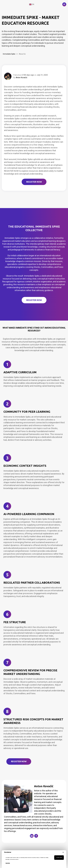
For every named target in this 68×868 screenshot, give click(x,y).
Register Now (19, 761)
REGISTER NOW (34, 182)
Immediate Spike (9, 54)
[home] (15, 4)
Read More (8, 863)
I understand (59, 858)
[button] (64, 4)
